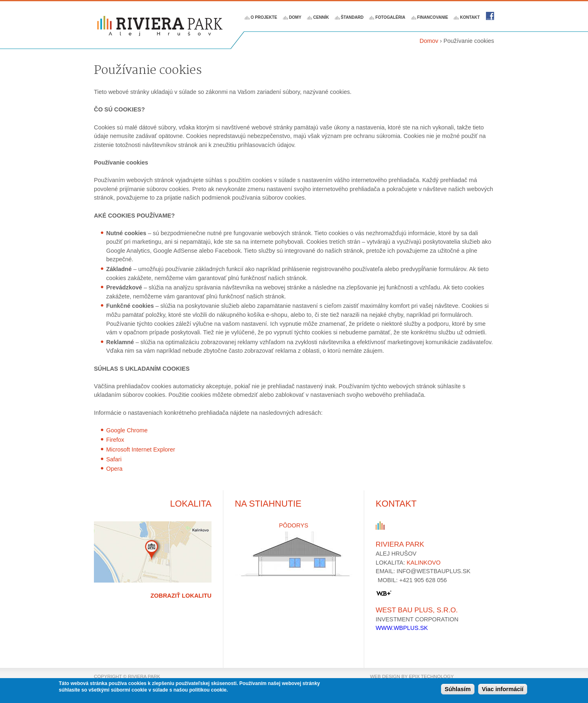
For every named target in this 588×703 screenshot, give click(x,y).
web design (385, 676)
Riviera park (490, 16)
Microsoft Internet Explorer (141, 449)
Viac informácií (503, 690)
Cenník (321, 17)
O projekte (264, 17)
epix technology (431, 676)
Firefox (115, 440)
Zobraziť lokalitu (181, 596)
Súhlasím (458, 690)
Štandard (352, 17)
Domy (295, 17)
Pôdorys (294, 525)
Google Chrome (127, 430)
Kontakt (470, 17)
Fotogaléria (390, 17)
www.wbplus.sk (402, 628)
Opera (114, 469)
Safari (114, 459)
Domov (429, 41)
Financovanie (433, 17)
